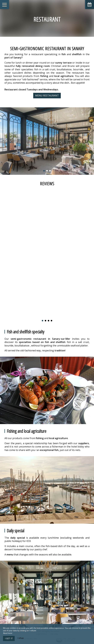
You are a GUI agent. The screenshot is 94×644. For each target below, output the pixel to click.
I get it (9, 638)
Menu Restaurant (47, 95)
